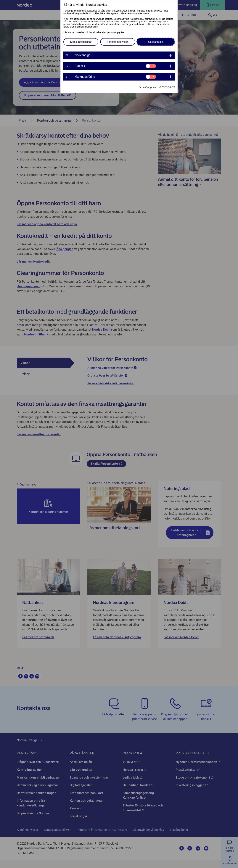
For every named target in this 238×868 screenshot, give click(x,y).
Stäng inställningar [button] (81, 42)
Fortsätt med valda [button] (118, 42)
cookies (80, 32)
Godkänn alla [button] (156, 42)
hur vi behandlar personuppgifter (107, 32)
